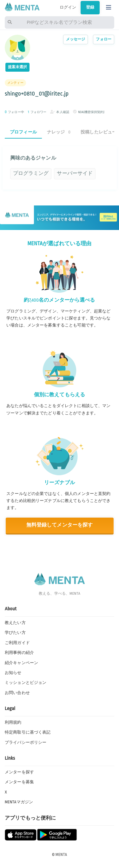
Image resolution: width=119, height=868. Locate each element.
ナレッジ (59, 132)
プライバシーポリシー (26, 742)
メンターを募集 (19, 782)
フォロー (104, 39)
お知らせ (13, 673)
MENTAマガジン (19, 802)
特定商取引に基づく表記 (28, 732)
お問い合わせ (17, 693)
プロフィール (23, 132)
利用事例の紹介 (19, 653)
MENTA (61, 855)
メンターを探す (19, 772)
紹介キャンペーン (21, 663)
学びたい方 (15, 633)
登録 (90, 7)
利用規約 (13, 722)
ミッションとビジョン (26, 683)
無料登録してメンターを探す (60, 525)
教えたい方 (15, 623)
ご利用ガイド (17, 643)
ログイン (68, 7)
